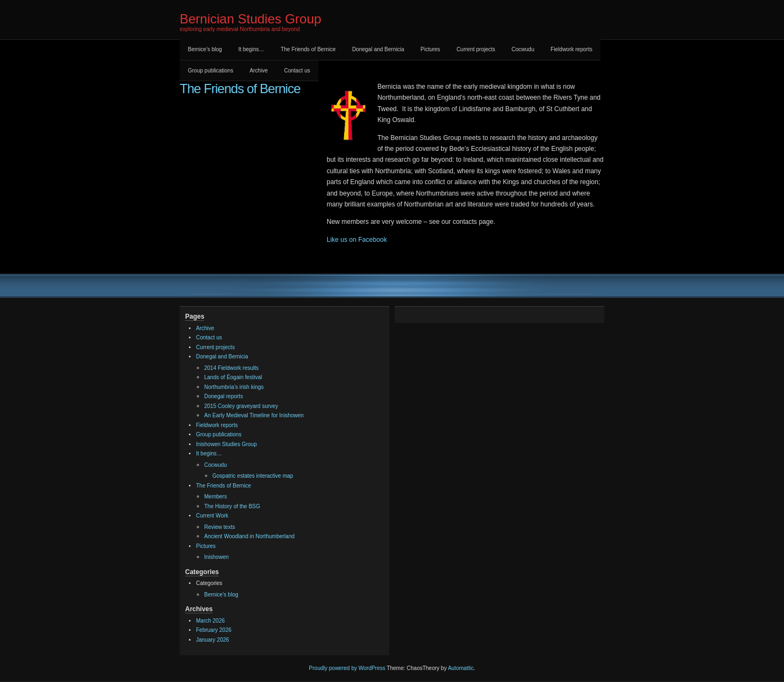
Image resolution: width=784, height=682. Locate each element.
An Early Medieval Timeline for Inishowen (254, 415)
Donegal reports (223, 396)
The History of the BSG (232, 506)
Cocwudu (523, 49)
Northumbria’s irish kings (234, 387)
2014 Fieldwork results (231, 368)
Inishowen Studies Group (226, 444)
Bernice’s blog (205, 49)
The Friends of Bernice (308, 49)
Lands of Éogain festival (233, 377)
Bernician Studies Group (250, 19)
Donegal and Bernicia (378, 49)
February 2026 (214, 630)
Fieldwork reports (571, 49)
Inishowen (216, 557)
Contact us (297, 71)
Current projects (476, 49)
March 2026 (210, 621)
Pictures (430, 49)
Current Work (212, 516)
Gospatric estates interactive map (253, 476)
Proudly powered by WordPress (347, 668)
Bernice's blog (221, 595)
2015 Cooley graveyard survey (241, 406)
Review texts (220, 527)
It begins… (252, 49)
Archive (258, 71)
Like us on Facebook (357, 240)
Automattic (461, 668)
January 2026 (213, 640)
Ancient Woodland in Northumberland (249, 536)
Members (216, 497)
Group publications (210, 71)
